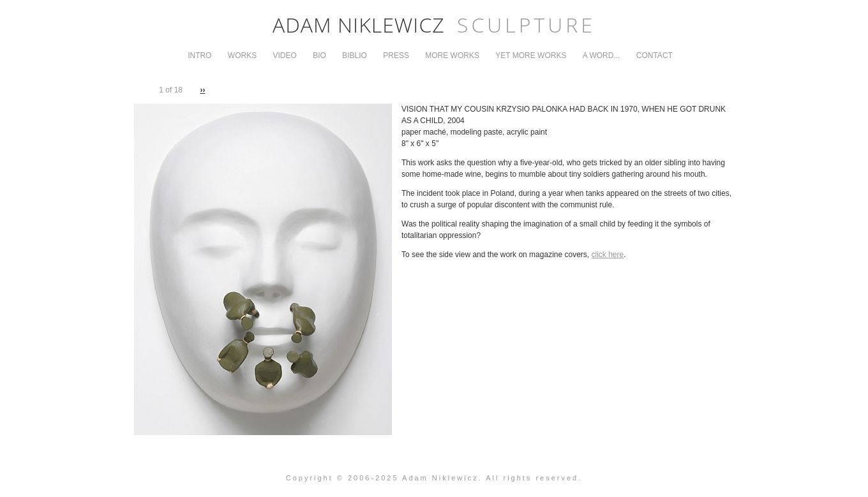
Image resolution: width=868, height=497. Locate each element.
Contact (655, 56)
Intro (199, 56)
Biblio (355, 56)
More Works (452, 56)
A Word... (602, 56)
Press (396, 56)
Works (242, 56)
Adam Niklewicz (434, 25)
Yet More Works (531, 56)
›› (202, 90)
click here (608, 255)
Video (285, 56)
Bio (319, 56)
